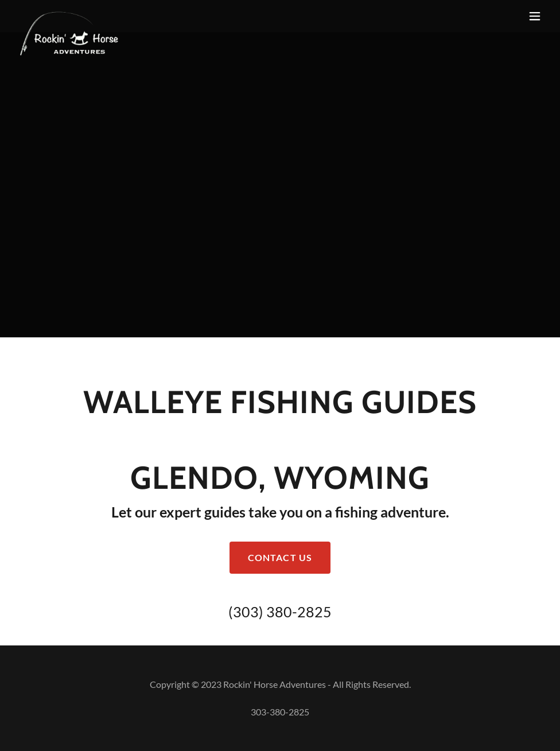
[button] (535, 16)
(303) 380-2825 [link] (280, 612)
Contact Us (280, 557)
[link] (69, 16)
